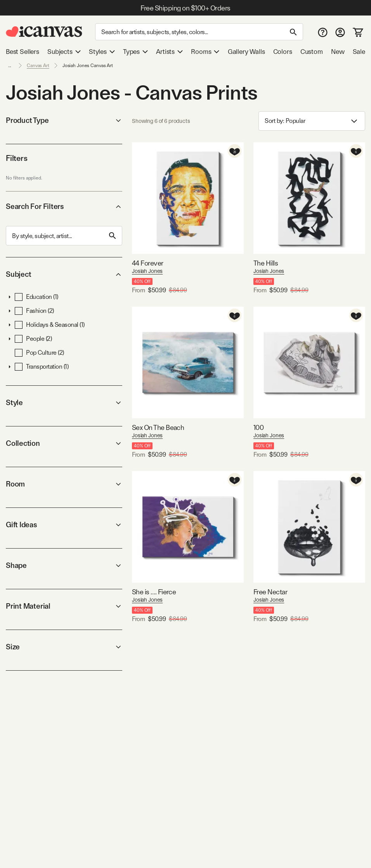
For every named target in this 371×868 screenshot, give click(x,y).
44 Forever (148, 263)
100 (258, 427)
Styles (102, 52)
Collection (64, 443)
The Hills (266, 263)
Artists (169, 52)
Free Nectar (270, 592)
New (338, 52)
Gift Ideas (64, 525)
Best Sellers (23, 52)
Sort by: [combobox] (312, 121)
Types (135, 52)
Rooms (205, 52)
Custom (312, 52)
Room (64, 484)
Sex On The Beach (158, 427)
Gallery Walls (246, 52)
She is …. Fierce (154, 592)
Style (64, 403)
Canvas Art (38, 66)
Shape (64, 565)
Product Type (64, 120)
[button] (10, 297)
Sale (359, 52)
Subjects (64, 52)
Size (64, 647)
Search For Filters (64, 206)
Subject (64, 274)
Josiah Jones (147, 271)
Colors (283, 52)
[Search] (199, 32)
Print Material (64, 606)
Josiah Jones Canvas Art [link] (88, 66)
